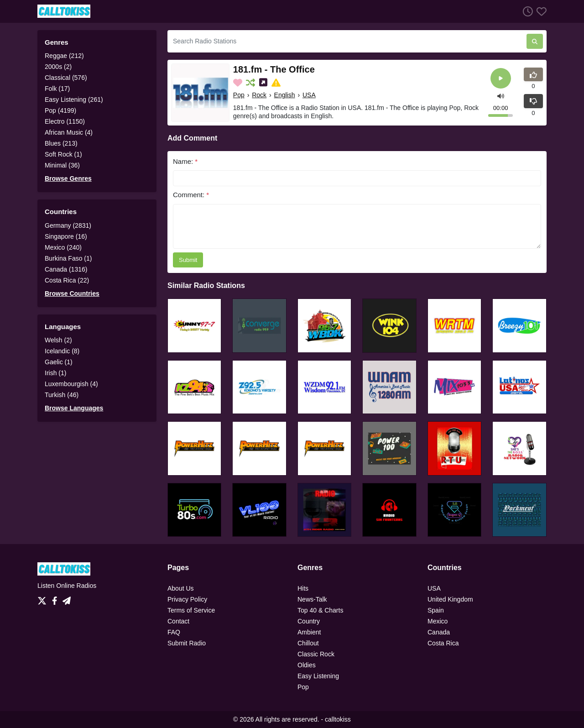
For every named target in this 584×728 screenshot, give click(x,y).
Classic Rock (316, 654)
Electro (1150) (65, 121)
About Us (181, 588)
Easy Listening (318, 676)
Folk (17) (57, 89)
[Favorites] (540, 11)
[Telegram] (67, 598)
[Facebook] (56, 598)
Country (309, 621)
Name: (185, 161)
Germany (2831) (68, 225)
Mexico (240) (63, 247)
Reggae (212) (64, 56)
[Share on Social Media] (264, 83)
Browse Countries (72, 293)
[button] (501, 95)
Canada (439, 632)
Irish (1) (55, 373)
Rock (259, 95)
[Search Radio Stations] (347, 41)
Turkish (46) (62, 395)
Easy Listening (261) (74, 100)
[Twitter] (44, 598)
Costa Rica (443, 643)
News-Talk (312, 599)
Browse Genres (68, 178)
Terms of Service (191, 610)
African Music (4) (69, 132)
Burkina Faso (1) (68, 258)
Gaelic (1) (59, 362)
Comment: (191, 195)
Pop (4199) (60, 110)
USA (309, 95)
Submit (188, 260)
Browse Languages (74, 408)
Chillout (308, 643)
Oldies (307, 665)
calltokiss (338, 719)
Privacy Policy (187, 599)
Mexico (438, 621)
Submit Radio (187, 643)
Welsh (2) (58, 340)
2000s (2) (58, 67)
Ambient (309, 632)
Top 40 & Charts (320, 610)
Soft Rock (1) (63, 154)
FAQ (174, 632)
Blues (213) (61, 143)
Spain (436, 610)
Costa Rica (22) (67, 280)
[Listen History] (526, 11)
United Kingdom (450, 599)
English (285, 95)
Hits (303, 588)
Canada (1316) (66, 269)
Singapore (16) (66, 236)
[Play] (501, 78)
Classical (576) (66, 78)
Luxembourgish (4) (71, 384)
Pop (239, 95)
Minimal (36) (62, 165)
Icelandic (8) (62, 351)
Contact (178, 621)
